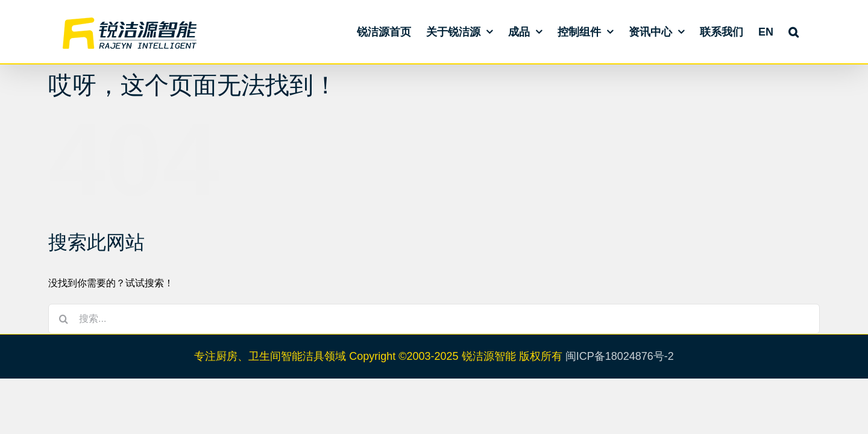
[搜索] (63, 319)
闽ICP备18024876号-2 (620, 356)
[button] (809, 32)
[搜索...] (434, 319)
